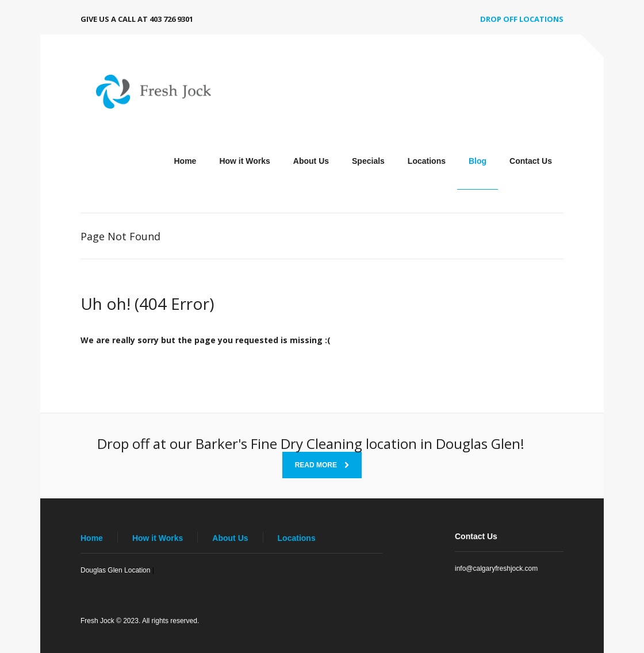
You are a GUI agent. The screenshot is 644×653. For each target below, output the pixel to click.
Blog (478, 161)
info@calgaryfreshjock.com (496, 569)
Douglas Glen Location (115, 570)
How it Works (244, 161)
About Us (311, 161)
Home (185, 161)
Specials (368, 161)
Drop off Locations (522, 19)
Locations (427, 161)
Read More (322, 465)
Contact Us (531, 161)
